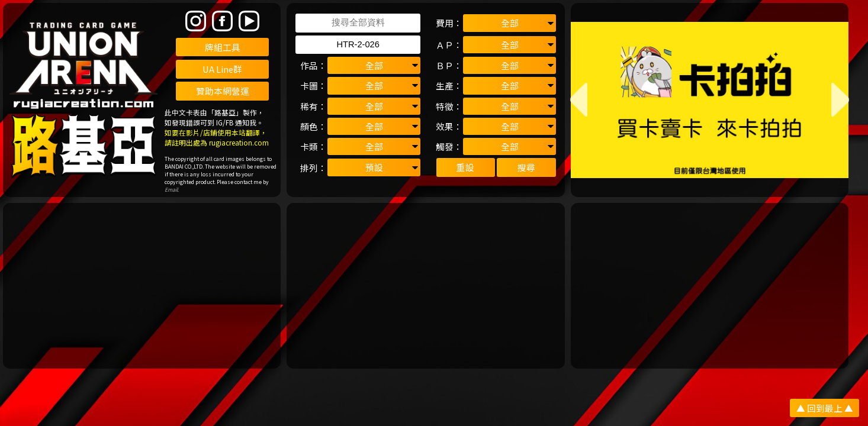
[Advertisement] (142, 286)
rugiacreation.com (239, 142)
